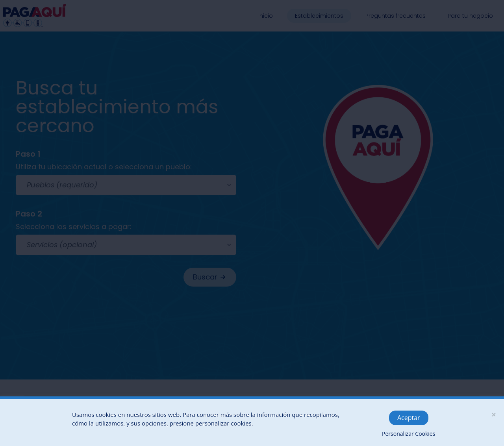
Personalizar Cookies (409, 434)
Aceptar (409, 418)
